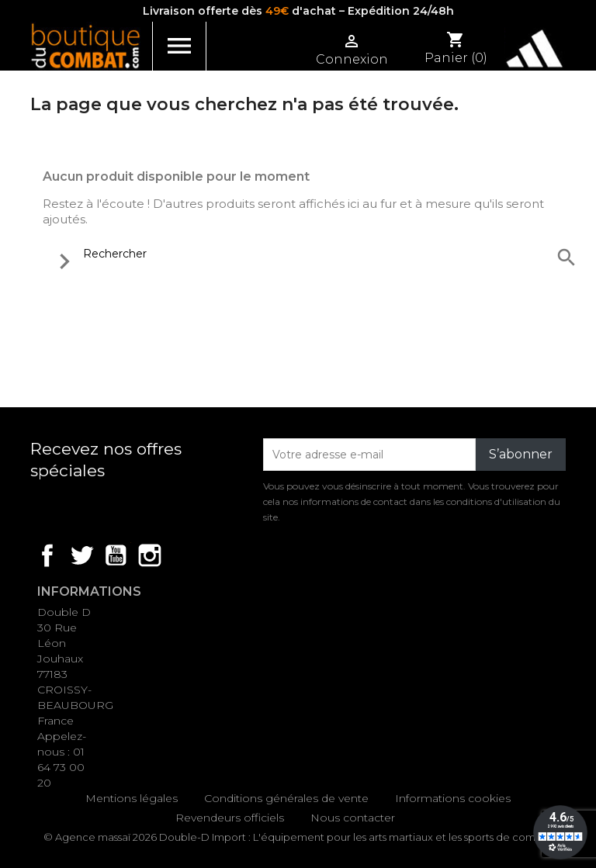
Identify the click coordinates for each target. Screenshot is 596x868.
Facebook (47, 555)
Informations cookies (453, 798)
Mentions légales (132, 798)
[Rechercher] (313, 254)
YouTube (116, 555)
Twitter (81, 555)
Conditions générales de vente (286, 798)
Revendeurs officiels (230, 818)
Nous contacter (353, 818)
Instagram (150, 555)
